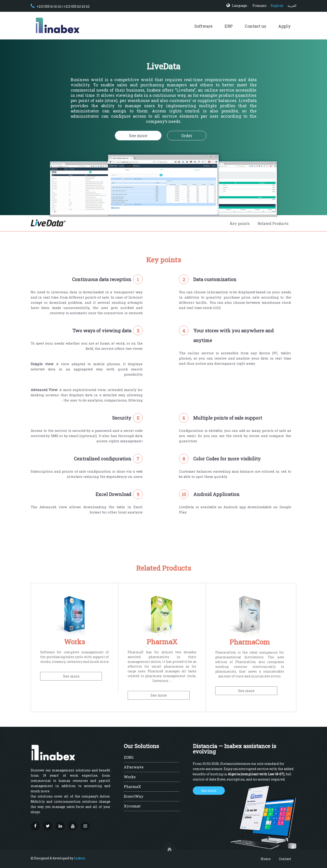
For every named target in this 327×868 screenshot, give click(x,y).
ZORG (129, 758)
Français (260, 6)
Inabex (80, 858)
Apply (284, 26)
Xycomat (132, 806)
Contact (285, 859)
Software (203, 26)
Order (187, 136)
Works (130, 777)
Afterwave (134, 767)
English (277, 6)
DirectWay (134, 797)
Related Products (273, 223)
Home (266, 859)
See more (138, 136)
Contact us (255, 26)
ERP (229, 26)
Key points (240, 223)
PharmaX (132, 787)
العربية (292, 6)
